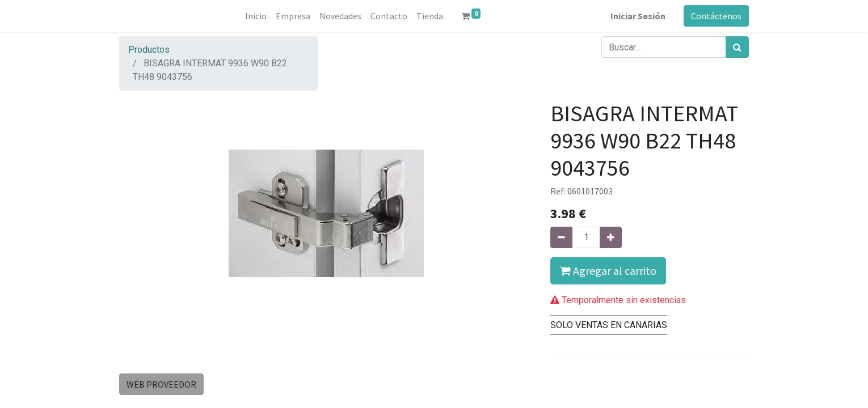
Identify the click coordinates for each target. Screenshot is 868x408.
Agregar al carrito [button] (608, 271)
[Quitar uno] (561, 237)
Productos (149, 50)
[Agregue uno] (611, 237)
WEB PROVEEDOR (161, 384)
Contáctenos (716, 16)
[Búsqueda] (737, 47)
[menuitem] (256, 16)
